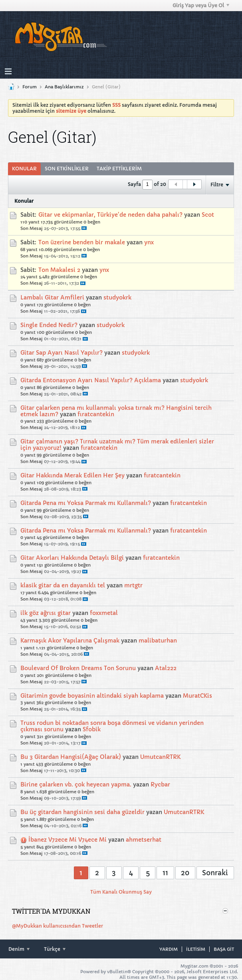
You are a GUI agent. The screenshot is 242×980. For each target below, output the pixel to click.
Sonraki (215, 873)
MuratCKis (197, 696)
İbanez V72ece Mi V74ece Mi (67, 840)
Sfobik (92, 729)
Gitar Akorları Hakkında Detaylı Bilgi (72, 558)
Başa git (224, 949)
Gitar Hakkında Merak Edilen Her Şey (72, 475)
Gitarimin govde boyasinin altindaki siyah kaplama (92, 696)
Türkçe (55, 949)
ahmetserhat (144, 840)
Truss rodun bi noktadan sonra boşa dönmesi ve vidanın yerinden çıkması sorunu (112, 726)
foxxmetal (104, 613)
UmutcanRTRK (160, 757)
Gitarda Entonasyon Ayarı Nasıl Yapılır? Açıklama (91, 380)
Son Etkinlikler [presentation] (67, 169)
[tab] (24, 169)
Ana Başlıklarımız (64, 87)
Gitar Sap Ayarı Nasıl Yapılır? (61, 353)
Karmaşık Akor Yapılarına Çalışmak (70, 641)
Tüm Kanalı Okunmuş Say (121, 892)
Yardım (169, 949)
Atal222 (166, 668)
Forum (30, 87)
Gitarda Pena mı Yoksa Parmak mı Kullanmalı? (86, 503)
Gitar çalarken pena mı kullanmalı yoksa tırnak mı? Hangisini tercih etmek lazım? (116, 411)
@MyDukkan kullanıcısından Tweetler (58, 926)
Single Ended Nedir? (49, 325)
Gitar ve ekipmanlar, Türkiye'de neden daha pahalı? (110, 215)
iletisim (196, 949)
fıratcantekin (96, 414)
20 (185, 873)
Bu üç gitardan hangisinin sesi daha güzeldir (82, 812)
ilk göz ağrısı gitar (46, 613)
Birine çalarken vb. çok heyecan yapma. (76, 784)
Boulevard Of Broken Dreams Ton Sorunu (78, 668)
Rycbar (160, 784)
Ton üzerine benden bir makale (82, 242)
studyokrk (117, 297)
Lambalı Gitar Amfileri (52, 297)
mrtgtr (133, 585)
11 (165, 873)
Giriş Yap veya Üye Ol (201, 5)
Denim (19, 949)
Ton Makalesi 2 (59, 270)
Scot (208, 215)
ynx (149, 242)
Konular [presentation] (24, 169)
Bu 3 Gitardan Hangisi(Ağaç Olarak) (71, 757)
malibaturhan (158, 641)
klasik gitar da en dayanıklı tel (63, 585)
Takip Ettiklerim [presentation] (119, 169)
